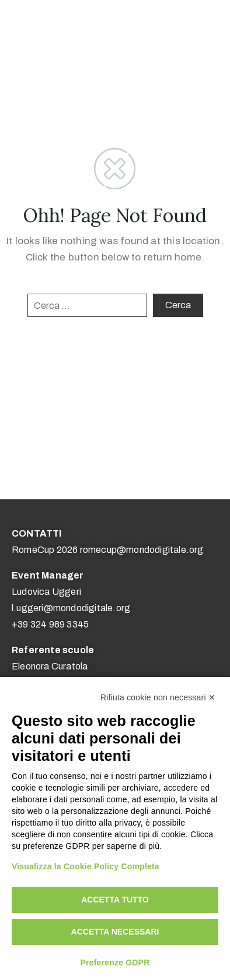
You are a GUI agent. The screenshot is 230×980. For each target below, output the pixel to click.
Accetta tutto (115, 900)
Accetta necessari (115, 932)
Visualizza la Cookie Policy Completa (86, 866)
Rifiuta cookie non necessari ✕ (158, 697)
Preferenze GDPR (115, 963)
